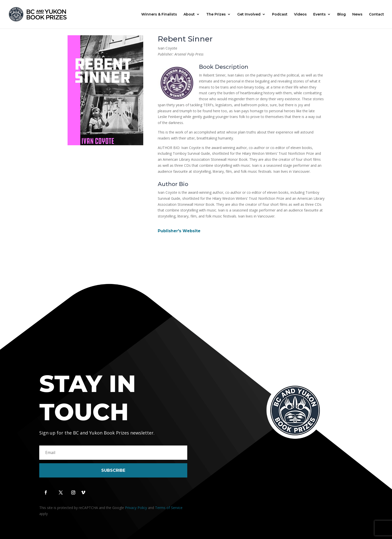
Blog (341, 14)
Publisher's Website (179, 231)
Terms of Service (169, 508)
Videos (300, 14)
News (357, 14)
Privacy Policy (136, 508)
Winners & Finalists (159, 14)
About (189, 14)
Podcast (280, 14)
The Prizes (216, 14)
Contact (376, 14)
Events (319, 14)
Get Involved (249, 14)
